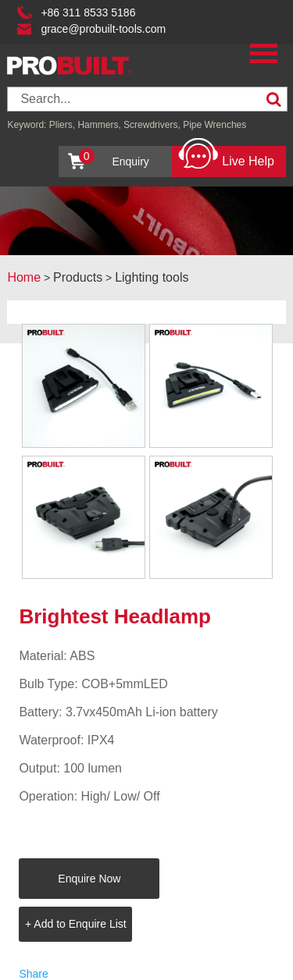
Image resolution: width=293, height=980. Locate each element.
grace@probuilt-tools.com (103, 29)
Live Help (226, 157)
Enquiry (114, 158)
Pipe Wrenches (214, 125)
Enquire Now (89, 879)
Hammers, (99, 125)
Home (24, 277)
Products (78, 277)
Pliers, (62, 125)
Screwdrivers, (153, 125)
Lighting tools (152, 277)
